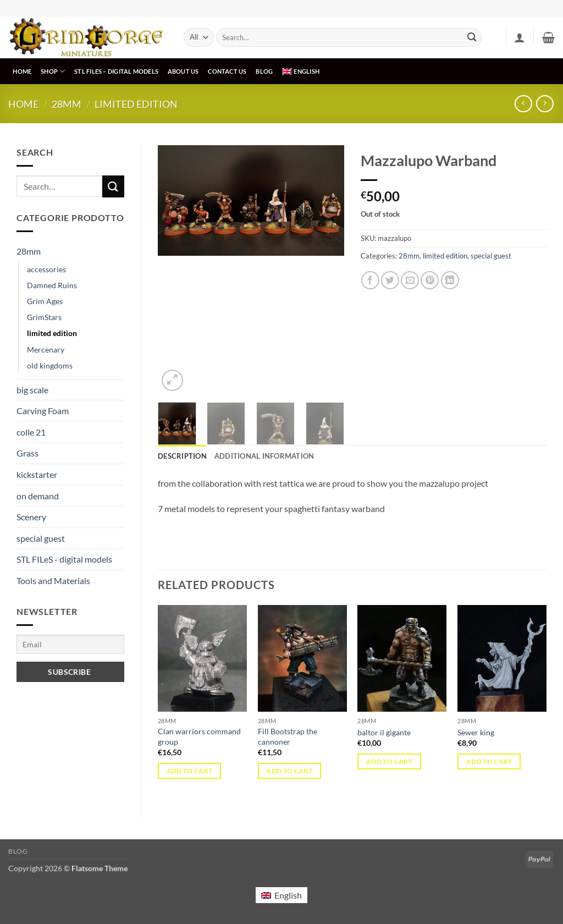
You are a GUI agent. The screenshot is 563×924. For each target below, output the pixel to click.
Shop (53, 71)
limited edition (136, 104)
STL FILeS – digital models (116, 71)
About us (183, 71)
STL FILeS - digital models (64, 559)
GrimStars (44, 317)
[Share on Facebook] (370, 280)
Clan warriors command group (199, 736)
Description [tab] (182, 456)
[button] (520, 37)
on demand (38, 496)
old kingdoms (50, 365)
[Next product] (523, 104)
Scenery (31, 517)
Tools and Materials (53, 581)
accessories (46, 269)
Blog (264, 71)
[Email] (70, 644)
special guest (41, 538)
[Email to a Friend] (410, 280)
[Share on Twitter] (390, 280)
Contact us (227, 71)
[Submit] (472, 37)
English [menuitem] (288, 895)
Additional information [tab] (264, 456)
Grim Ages (45, 301)
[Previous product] (545, 104)
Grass (27, 453)
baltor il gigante (384, 732)
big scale (32, 390)
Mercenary (46, 350)
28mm (67, 104)
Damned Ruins (52, 285)
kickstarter (37, 474)
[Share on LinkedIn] (450, 280)
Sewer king (476, 732)
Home (22, 71)
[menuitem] (301, 71)
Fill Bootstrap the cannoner (288, 736)
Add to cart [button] (190, 771)
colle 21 (31, 432)
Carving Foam (43, 411)
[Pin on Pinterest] (430, 280)
